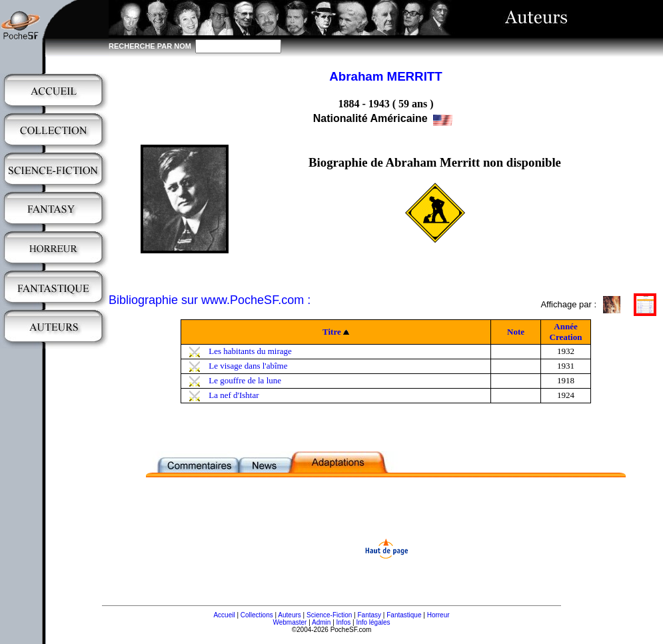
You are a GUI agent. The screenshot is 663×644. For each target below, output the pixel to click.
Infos (344, 622)
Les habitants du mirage (250, 351)
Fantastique (404, 615)
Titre (332, 332)
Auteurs (289, 615)
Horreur (438, 615)
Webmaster (290, 622)
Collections (257, 615)
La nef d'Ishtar (234, 395)
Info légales (373, 622)
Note (516, 332)
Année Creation (566, 332)
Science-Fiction (329, 615)
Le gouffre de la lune (245, 380)
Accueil (224, 615)
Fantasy (370, 615)
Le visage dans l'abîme (248, 366)
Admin (321, 622)
